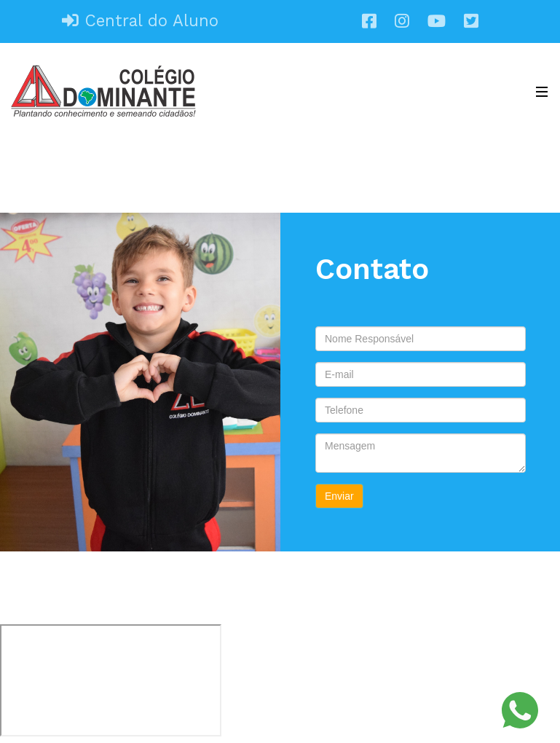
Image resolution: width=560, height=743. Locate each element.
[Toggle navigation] (538, 91)
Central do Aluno (140, 20)
